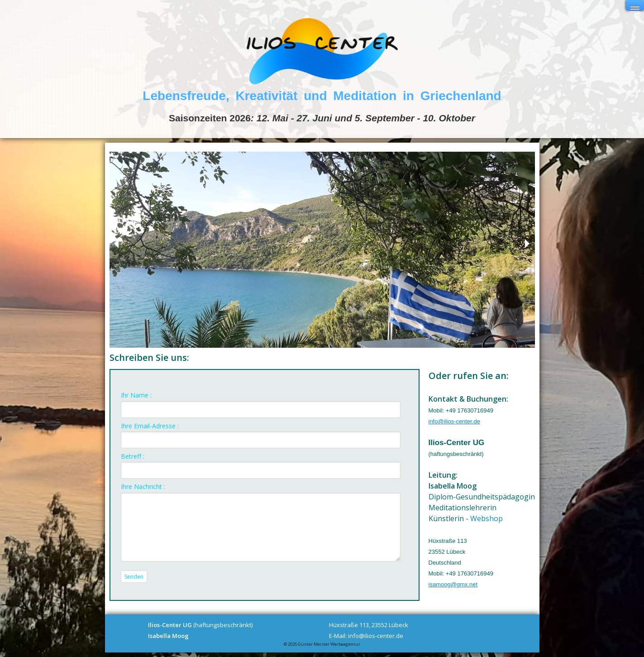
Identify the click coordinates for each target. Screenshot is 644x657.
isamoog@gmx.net (453, 584)
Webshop (487, 518)
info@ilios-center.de (454, 421)
